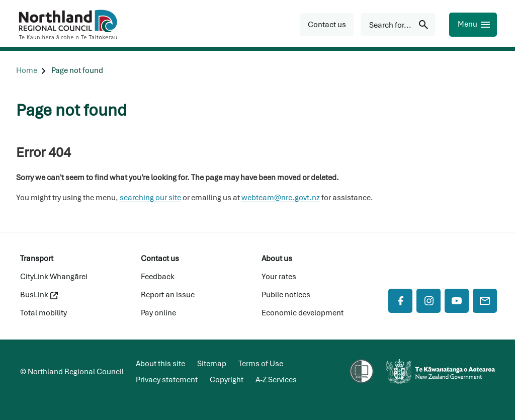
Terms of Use (261, 364)
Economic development (303, 313)
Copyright (227, 380)
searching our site (150, 198)
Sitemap (212, 364)
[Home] (27, 71)
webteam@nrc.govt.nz (281, 198)
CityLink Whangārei (54, 277)
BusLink (39, 295)
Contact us (160, 259)
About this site (160, 364)
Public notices (286, 295)
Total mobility (44, 313)
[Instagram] (428, 301)
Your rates (279, 277)
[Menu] (473, 25)
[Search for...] (398, 25)
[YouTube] (457, 301)
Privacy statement (167, 380)
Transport (37, 259)
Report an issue (168, 295)
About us (277, 259)
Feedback (158, 277)
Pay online (158, 313)
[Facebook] (400, 301)
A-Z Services (276, 380)
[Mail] (485, 301)
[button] (327, 25)
